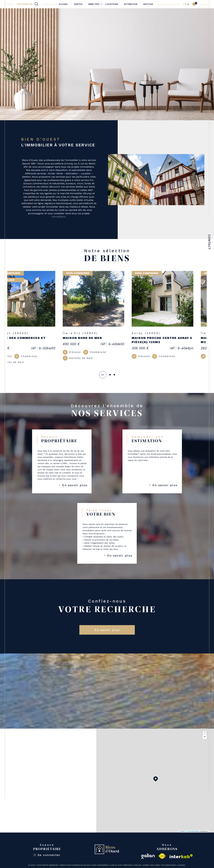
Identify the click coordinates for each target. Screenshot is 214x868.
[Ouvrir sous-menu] (102, 4)
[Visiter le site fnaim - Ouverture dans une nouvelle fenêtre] (162, 852)
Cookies (181, 861)
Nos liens (155, 861)
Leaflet (182, 827)
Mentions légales (132, 861)
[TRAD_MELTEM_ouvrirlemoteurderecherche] (28, 4)
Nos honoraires (100, 861)
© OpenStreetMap (192, 827)
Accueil (63, 4)
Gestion (148, 4)
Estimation (131, 4)
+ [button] (205, 728)
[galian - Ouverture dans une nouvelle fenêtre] (148, 852)
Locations (112, 4)
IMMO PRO (94, 4)
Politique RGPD (168, 861)
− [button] (205, 733)
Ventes (78, 4)
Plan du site (116, 861)
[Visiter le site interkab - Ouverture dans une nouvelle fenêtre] (181, 852)
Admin (146, 861)
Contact (209, 246)
